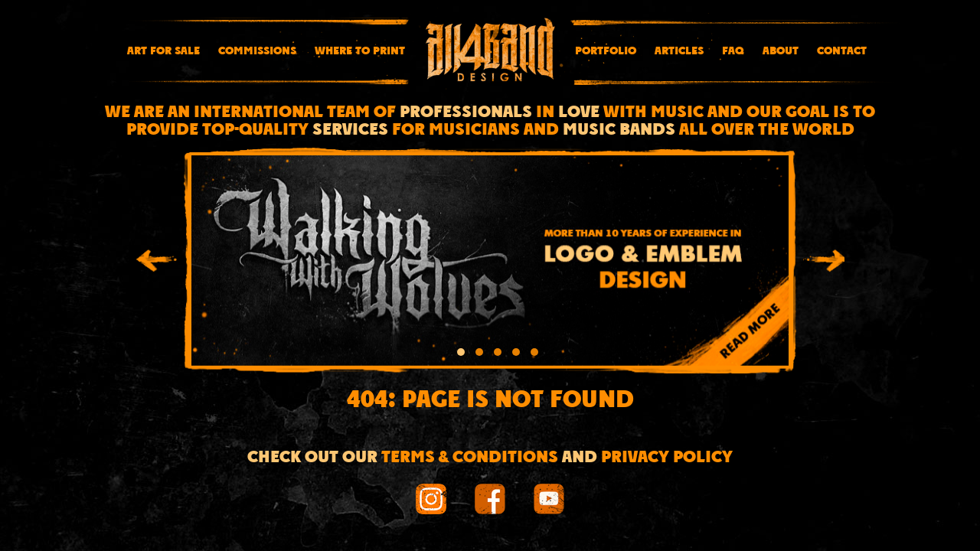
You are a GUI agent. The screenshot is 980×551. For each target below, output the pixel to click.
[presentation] (156, 263)
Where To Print (360, 51)
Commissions (257, 51)
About (781, 51)
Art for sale (163, 51)
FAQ (733, 51)
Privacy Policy (667, 458)
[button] (461, 355)
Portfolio (606, 51)
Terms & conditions (470, 458)
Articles (679, 51)
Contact (842, 51)
